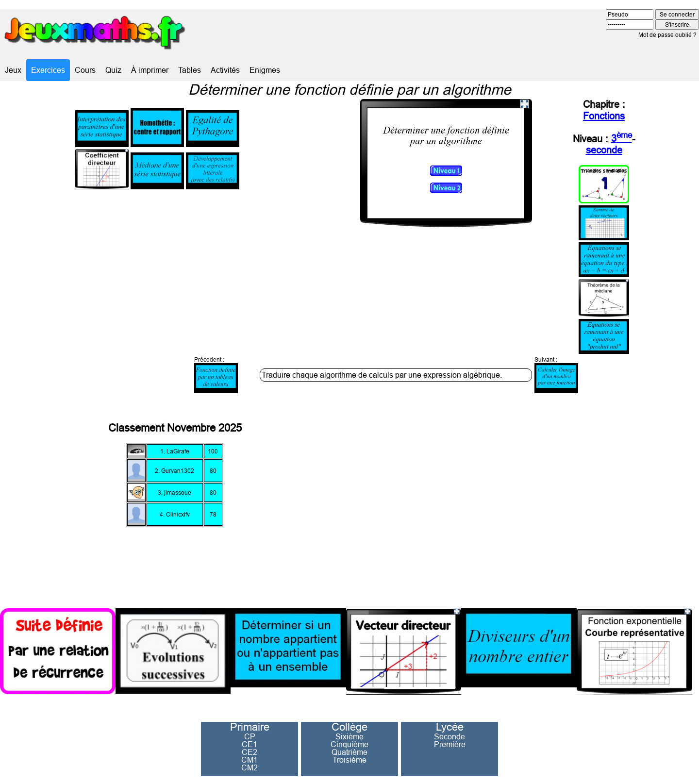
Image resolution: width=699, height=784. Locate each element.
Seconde (449, 736)
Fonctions (604, 116)
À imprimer (150, 70)
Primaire (250, 727)
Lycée (450, 727)
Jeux (13, 70)
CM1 (250, 760)
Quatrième (349, 752)
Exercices (48, 70)
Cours (85, 70)
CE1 (250, 744)
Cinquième (349, 744)
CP (250, 736)
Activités (225, 70)
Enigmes (265, 70)
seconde (604, 150)
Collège (349, 727)
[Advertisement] (542, 498)
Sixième (349, 736)
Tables (190, 70)
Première (450, 744)
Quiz (113, 70)
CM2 (250, 767)
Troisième (349, 760)
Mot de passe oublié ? (667, 35)
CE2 (250, 752)
